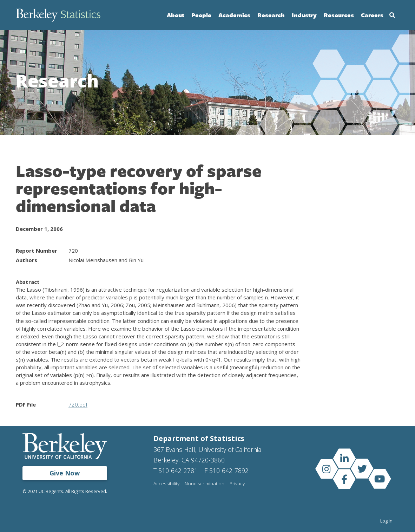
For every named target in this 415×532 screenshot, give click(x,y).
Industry (304, 15)
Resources (339, 15)
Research (271, 15)
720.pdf (78, 404)
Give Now (65, 473)
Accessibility (166, 484)
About (176, 15)
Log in (386, 521)
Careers (372, 15)
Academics (234, 15)
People (201, 15)
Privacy (237, 484)
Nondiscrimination (205, 484)
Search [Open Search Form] (392, 15)
